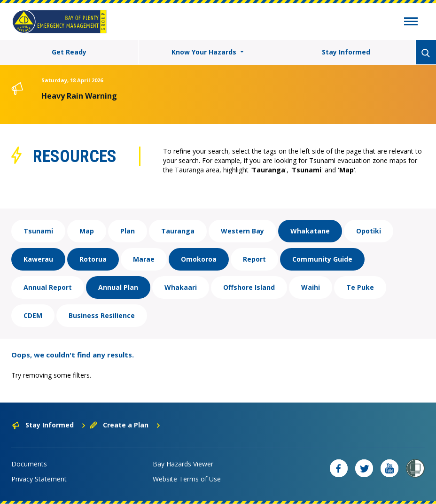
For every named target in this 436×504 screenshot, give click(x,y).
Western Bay (242, 231)
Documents (29, 464)
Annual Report (48, 287)
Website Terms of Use (187, 479)
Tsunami (38, 231)
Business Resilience (102, 315)
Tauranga (178, 231)
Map (87, 231)
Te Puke (360, 287)
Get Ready (69, 52)
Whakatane (310, 231)
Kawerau (38, 259)
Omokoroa (199, 259)
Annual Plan (118, 287)
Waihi (311, 287)
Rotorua (93, 259)
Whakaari (181, 287)
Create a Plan (125, 425)
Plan (128, 231)
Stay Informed (346, 52)
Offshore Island (249, 287)
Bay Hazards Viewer (183, 464)
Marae (144, 259)
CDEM (33, 315)
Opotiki (369, 231)
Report (254, 259)
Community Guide (322, 259)
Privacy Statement (39, 479)
